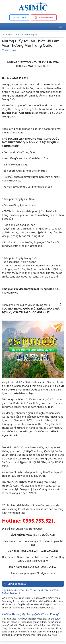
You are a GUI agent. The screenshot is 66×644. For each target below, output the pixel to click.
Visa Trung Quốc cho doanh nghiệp (20, 35)
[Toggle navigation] (61, 27)
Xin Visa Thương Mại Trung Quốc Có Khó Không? (30, 614)
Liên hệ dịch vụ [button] (44, 17)
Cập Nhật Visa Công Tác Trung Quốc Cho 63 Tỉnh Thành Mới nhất (30, 592)
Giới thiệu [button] (20, 17)
